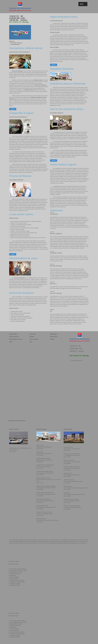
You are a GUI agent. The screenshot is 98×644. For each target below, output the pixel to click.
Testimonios (33, 334)
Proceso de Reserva (14, 337)
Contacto (13, 109)
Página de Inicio (13, 334)
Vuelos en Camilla (34, 339)
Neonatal (32, 337)
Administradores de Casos (16, 339)
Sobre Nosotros (54, 337)
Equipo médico (54, 334)
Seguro (11, 342)
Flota (31, 342)
